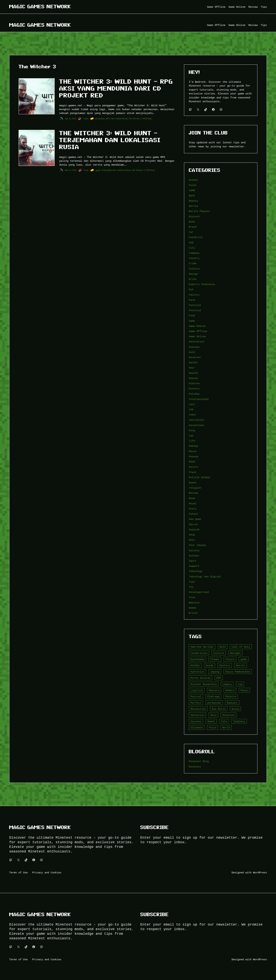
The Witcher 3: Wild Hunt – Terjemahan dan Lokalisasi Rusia (110, 140)
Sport (193, 561)
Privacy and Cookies (47, 872)
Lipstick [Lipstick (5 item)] (197, 690)
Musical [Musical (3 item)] (196, 696)
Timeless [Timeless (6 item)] (239, 721)
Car (191, 232)
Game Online (197, 336)
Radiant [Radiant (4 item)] (232, 703)
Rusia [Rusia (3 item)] (235, 709)
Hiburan (194, 383)
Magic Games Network (40, 7)
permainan (100, 119)
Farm (192, 300)
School (193, 514)
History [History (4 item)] (225, 665)
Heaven (193, 378)
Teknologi (196, 571)
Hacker (193, 362)
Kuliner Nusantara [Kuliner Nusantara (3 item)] (204, 684)
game (98, 170)
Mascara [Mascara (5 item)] (214, 690)
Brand (193, 227)
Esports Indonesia (202, 284)
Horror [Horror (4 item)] (241, 665)
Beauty (193, 201)
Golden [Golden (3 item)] (195, 665)
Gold (192, 352)
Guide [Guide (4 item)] (209, 665)
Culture (194, 269)
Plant (193, 472)
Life (192, 441)
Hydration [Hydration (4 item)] (197, 672)
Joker (193, 415)
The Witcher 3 (135, 119)
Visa (192, 597)
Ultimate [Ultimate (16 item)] (197, 727)
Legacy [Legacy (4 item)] (227, 684)
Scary (193, 509)
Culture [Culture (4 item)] (219, 653)
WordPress (260, 872)
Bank (192, 196)
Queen (193, 483)
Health (193, 373)
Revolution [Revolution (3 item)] (198, 709)
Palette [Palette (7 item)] (231, 696)
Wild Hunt (147, 119)
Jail (192, 404)
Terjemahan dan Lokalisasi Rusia (116, 170)
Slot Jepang (197, 545)
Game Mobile (197, 326)
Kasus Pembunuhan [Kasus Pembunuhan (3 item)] (238, 672)
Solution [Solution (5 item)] (228, 715)
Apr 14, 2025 (70, 119)
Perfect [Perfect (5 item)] (196, 703)
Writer (193, 613)
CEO (191, 243)
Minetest (195, 767)
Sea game (195, 519)
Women (193, 608)
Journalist (196, 420)
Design (193, 274)
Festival (195, 310)
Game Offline (198, 331)
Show (192, 535)
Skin (192, 540)
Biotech (194, 216)
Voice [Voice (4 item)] (213, 727)
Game (86, 119)
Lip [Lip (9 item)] (240, 684)
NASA (192, 462)
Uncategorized (199, 592)
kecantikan (196, 425)
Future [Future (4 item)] (230, 659)
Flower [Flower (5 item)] (215, 659)
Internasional (199, 399)
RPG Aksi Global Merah (117, 119)
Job (191, 409)
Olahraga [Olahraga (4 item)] (213, 696)
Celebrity (196, 237)
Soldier (194, 556)
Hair (192, 368)
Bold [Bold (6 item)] (223, 647)
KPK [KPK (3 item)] (219, 678)
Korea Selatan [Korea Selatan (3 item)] (200, 678)
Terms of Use (18, 872)
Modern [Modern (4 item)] (230, 690)
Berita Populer (200, 211)
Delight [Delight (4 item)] (235, 653)
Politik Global (200, 477)
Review (193, 493)
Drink (193, 279)
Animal (193, 180)
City (192, 248)
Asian (193, 185)
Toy (191, 587)
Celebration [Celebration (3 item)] (199, 653)
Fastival (195, 305)
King (192, 430)
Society (194, 550)
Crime (193, 263)
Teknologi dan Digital (205, 577)
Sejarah (194, 530)
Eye (191, 289)
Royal (193, 503)
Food (192, 315)
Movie (193, 451)
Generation (196, 342)
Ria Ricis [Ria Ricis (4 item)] (219, 709)
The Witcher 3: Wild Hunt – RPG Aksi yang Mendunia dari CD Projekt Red (116, 88)
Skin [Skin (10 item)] (213, 715)
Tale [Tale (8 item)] (224, 721)
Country (194, 258)
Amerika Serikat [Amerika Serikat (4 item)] (202, 647)
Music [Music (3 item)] (244, 690)
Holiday (194, 394)
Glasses (194, 347)
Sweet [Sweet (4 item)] (211, 721)
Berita (193, 206)
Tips (192, 582)
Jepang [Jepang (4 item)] (215, 672)
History (194, 389)
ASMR (192, 190)
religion (195, 488)
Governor (195, 357)
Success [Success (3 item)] (196, 721)
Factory (194, 295)
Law (191, 436)
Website (194, 603)
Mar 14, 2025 (71, 170)
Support (194, 566)
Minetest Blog (199, 761)
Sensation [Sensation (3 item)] (197, 715)
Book (192, 222)
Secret (193, 524)
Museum (193, 456)
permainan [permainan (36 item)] (214, 703)
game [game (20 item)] (244, 659)
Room (192, 498)
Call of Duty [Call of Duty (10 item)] (241, 647)
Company (194, 253)
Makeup (193, 446)
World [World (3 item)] (226, 727)
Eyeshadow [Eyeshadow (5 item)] (197, 659)
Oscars (193, 467)
